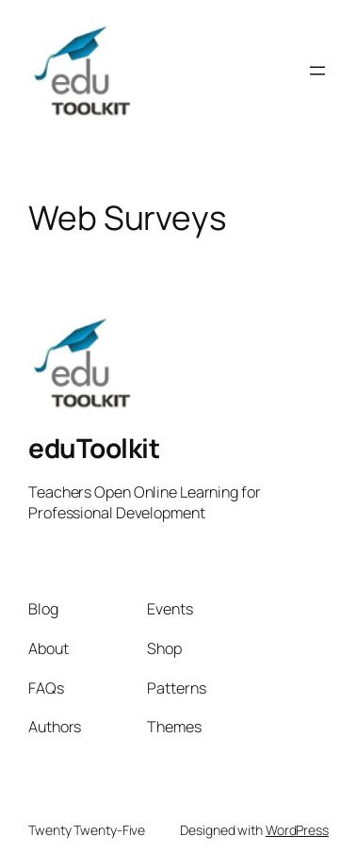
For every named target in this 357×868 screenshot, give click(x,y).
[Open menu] (317, 71)
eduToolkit (94, 448)
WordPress (297, 830)
